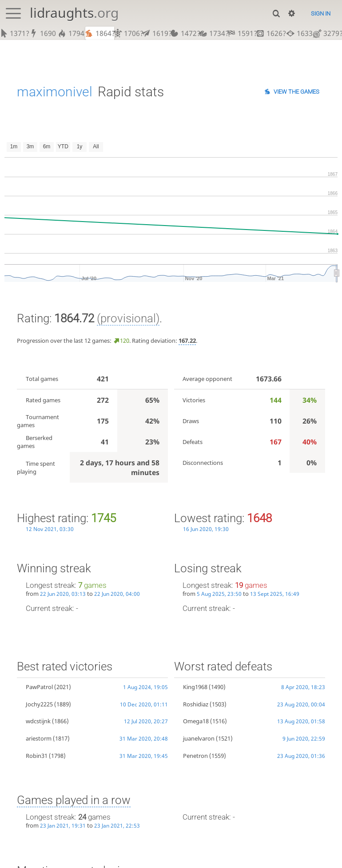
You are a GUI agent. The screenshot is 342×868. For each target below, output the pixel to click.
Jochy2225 (39, 704)
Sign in (321, 14)
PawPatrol (39, 687)
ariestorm (39, 738)
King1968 (195, 687)
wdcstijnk (38, 721)
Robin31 (37, 756)
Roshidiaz (196, 704)
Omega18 (196, 721)
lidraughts (74, 13)
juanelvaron (199, 738)
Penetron (195, 756)
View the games (296, 92)
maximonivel (55, 92)
